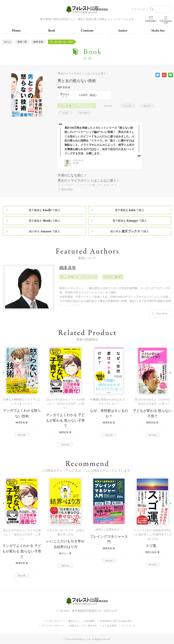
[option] (22, 393)
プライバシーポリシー (53, 626)
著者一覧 (22, 42)
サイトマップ (129, 626)
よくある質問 (109, 626)
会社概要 (90, 621)
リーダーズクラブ (54, 621)
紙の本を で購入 (45, 231)
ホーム (7, 42)
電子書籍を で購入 (44, 210)
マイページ (138, 9)
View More (161, 313)
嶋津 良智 (38, 42)
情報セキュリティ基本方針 (83, 626)
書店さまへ (74, 621)
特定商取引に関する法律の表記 (116, 621)
